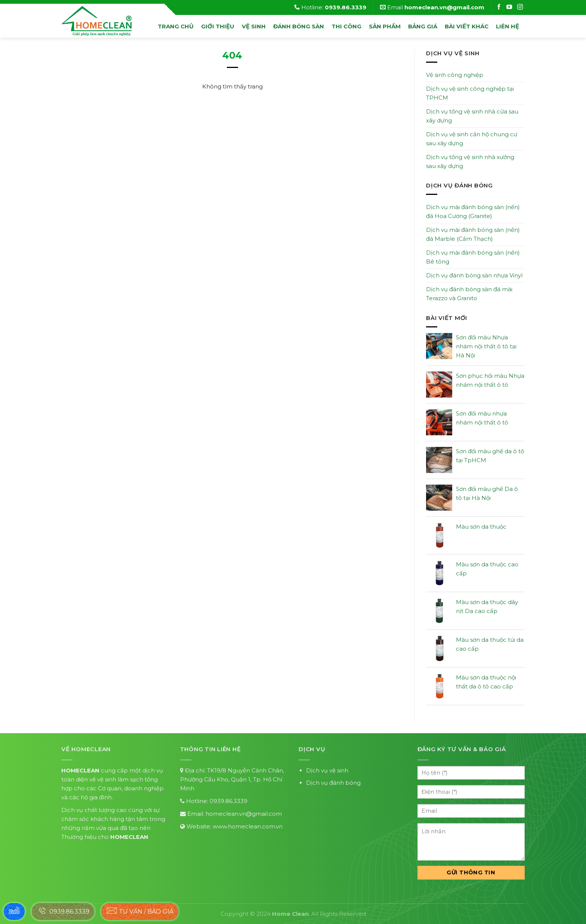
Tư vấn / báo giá (140, 911)
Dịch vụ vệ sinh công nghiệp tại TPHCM (470, 93)
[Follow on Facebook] (500, 7)
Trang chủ (176, 26)
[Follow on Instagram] (510, 7)
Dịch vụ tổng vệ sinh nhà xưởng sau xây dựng (470, 161)
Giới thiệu (218, 26)
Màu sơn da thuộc (481, 527)
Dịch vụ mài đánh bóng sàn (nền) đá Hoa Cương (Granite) (473, 211)
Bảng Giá (423, 26)
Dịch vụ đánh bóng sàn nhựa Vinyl (474, 275)
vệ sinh (254, 26)
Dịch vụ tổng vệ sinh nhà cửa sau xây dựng (472, 116)
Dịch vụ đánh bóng (333, 783)
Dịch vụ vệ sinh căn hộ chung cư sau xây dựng (472, 139)
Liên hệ (508, 26)
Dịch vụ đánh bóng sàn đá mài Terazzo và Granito (469, 294)
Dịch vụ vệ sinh (327, 770)
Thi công (346, 26)
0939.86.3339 (229, 801)
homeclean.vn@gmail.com (244, 814)
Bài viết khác (467, 26)
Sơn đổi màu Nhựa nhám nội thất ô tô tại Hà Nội (486, 346)
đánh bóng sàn (299, 26)
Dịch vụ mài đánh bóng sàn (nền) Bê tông (473, 257)
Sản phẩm (385, 26)
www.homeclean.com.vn (248, 826)
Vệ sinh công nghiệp (455, 75)
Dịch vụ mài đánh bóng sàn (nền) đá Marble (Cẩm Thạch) (473, 234)
